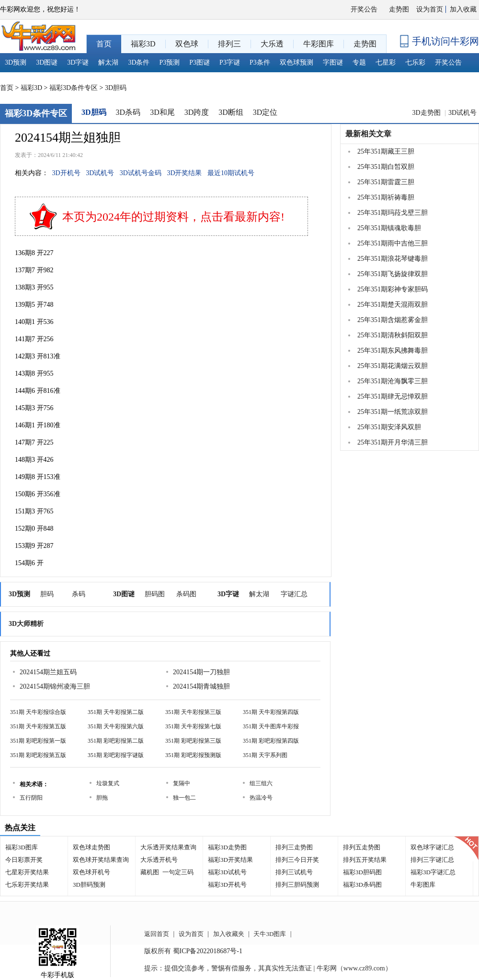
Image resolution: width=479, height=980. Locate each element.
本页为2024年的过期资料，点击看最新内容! (173, 217)
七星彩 (386, 62)
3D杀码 (128, 112)
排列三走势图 (294, 847)
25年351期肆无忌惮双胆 (393, 396)
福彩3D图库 (22, 847)
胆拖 (102, 798)
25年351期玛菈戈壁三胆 (393, 213)
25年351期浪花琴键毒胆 (393, 259)
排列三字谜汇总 (432, 860)
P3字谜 (230, 62)
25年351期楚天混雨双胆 (393, 305)
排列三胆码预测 (297, 885)
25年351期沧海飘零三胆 (393, 381)
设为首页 (430, 9)
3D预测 (16, 62)
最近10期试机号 (231, 173)
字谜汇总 (294, 594)
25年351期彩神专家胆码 (393, 289)
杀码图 (186, 594)
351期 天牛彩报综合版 (38, 712)
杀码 (79, 594)
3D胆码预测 (89, 885)
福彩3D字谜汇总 (433, 872)
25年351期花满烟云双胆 (393, 366)
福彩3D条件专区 (74, 88)
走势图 (399, 9)
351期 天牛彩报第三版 (193, 712)
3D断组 (231, 112)
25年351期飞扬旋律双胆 (393, 274)
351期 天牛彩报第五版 (38, 726)
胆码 (47, 594)
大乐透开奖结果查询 (168, 847)
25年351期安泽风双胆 (389, 427)
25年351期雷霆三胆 (386, 182)
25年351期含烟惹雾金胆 (393, 320)
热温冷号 (261, 798)
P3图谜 (200, 62)
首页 (7, 88)
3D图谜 (47, 62)
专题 (359, 62)
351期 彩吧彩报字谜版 (116, 755)
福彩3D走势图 (227, 847)
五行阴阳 (31, 798)
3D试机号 (462, 113)
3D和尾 (162, 112)
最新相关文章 (368, 134)
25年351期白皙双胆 (386, 167)
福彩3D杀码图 (362, 885)
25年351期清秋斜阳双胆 (393, 335)
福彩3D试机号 (227, 872)
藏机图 (150, 872)
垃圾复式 (108, 783)
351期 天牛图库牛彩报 (271, 726)
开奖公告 (364, 9)
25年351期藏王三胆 (386, 151)
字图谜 (333, 62)
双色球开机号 (91, 872)
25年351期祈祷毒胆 (386, 197)
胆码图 (155, 594)
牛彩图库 (423, 885)
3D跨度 (197, 112)
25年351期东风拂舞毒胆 (393, 351)
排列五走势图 (362, 847)
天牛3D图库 (270, 934)
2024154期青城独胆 (201, 686)
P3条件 (260, 62)
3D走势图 (427, 113)
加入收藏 (463, 9)
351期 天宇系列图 (265, 755)
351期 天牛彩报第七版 (193, 726)
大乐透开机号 (159, 860)
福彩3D (31, 88)
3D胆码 (116, 88)
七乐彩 (415, 62)
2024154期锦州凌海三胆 (55, 686)
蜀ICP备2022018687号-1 (208, 951)
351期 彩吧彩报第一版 (38, 741)
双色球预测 (297, 62)
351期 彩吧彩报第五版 (38, 755)
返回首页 (157, 934)
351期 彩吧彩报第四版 (271, 741)
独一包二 (184, 798)
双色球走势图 (91, 847)
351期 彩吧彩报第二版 (116, 741)
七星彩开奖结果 (27, 872)
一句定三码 (178, 872)
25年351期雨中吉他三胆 (393, 243)
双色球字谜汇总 (432, 847)
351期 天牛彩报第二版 (116, 712)
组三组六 (261, 783)
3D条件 (139, 62)
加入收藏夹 (229, 934)
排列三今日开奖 (297, 860)
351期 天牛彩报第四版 (271, 712)
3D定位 (265, 112)
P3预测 (170, 62)
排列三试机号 (294, 872)
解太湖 (108, 62)
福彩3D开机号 (227, 885)
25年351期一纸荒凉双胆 (393, 412)
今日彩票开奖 (24, 860)
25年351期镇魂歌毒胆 (389, 228)
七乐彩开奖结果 (27, 885)
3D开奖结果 (184, 173)
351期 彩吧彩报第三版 (193, 741)
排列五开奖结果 (365, 860)
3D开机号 (66, 173)
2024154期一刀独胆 (201, 672)
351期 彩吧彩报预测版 (193, 755)
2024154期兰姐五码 (48, 672)
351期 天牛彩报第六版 (116, 726)
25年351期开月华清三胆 (393, 442)
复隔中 (182, 783)
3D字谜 (78, 62)
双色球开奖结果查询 (101, 860)
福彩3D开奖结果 (230, 860)
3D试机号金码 (141, 173)
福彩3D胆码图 (362, 872)
